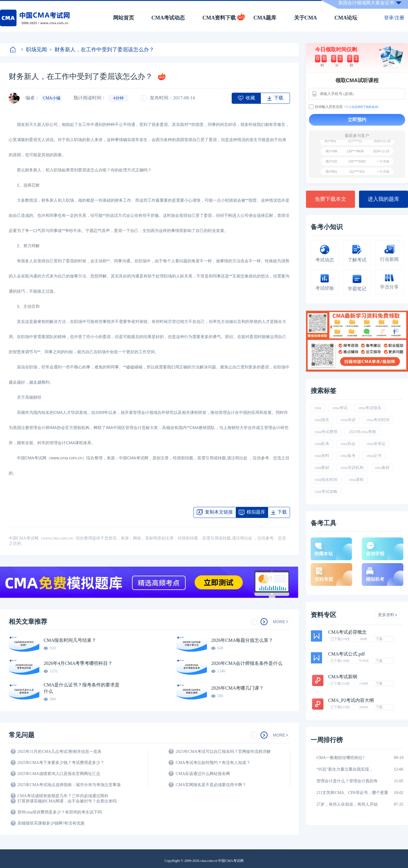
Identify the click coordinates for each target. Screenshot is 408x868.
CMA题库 (265, 18)
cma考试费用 (326, 432)
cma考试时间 (378, 420)
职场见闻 (34, 50)
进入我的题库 (384, 199)
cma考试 (340, 408)
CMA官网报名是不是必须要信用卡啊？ (211, 785)
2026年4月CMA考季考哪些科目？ (78, 663)
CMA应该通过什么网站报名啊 (203, 774)
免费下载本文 (330, 199)
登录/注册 (394, 18)
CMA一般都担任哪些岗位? (340, 758)
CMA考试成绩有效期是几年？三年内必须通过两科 (63, 796)
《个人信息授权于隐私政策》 (362, 107)
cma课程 (356, 480)
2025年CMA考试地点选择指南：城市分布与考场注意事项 (69, 785)
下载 (379, 639)
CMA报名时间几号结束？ (70, 640)
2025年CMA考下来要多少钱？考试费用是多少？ (61, 763)
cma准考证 (376, 444)
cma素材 (382, 468)
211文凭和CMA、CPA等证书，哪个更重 (352, 793)
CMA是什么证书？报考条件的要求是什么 (82, 688)
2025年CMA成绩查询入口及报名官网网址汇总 (59, 774)
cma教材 (322, 468)
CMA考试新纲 (343, 677)
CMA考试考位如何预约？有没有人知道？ (213, 763)
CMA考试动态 (168, 18)
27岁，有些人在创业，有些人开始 (347, 804)
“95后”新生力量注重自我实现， (345, 769)
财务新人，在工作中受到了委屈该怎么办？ (102, 50)
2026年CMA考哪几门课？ (238, 688)
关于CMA (306, 18)
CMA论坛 (346, 18)
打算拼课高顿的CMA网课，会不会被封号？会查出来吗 (67, 801)
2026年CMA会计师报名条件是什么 (247, 663)
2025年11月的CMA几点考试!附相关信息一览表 (59, 752)
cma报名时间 (326, 480)
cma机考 (322, 444)
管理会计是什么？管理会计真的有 (347, 781)
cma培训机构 (352, 468)
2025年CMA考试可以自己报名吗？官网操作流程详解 (223, 752)
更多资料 (387, 615)
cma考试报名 (370, 408)
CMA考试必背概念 (347, 632)
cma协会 (348, 444)
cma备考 (348, 456)
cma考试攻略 (326, 492)
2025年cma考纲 (362, 432)
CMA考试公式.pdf (347, 654)
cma (318, 408)
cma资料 (322, 456)
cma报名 (322, 420)
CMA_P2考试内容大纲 (351, 700)
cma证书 (374, 456)
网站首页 (124, 18)
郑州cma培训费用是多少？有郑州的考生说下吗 (60, 812)
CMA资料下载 (219, 18)
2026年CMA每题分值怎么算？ (242, 640)
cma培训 (348, 420)
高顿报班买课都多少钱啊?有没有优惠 (51, 823)
